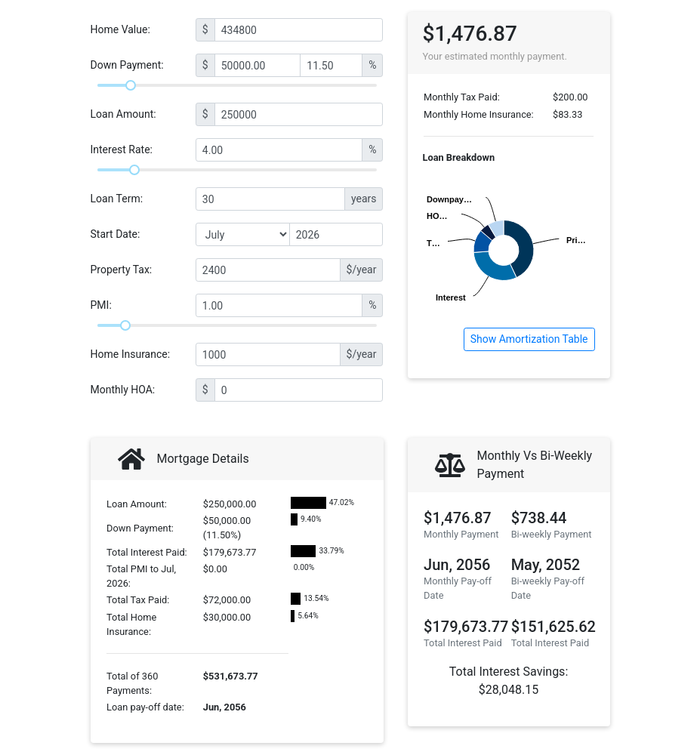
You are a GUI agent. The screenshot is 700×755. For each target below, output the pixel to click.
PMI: (101, 305)
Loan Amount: (123, 114)
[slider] (131, 85)
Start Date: (116, 234)
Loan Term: (117, 199)
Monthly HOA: (123, 390)
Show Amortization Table (529, 339)
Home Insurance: (131, 354)
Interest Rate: (122, 149)
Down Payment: (127, 65)
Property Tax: (122, 270)
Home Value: (120, 29)
